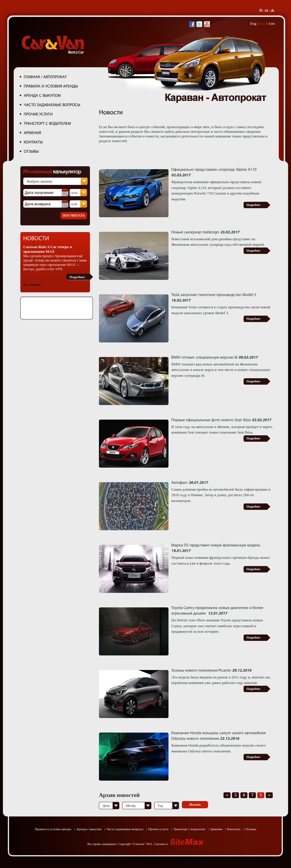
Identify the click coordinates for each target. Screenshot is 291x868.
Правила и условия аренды (53, 829)
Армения (216, 829)
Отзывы (251, 829)
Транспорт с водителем (189, 829)
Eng (253, 23)
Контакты (234, 829)
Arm (272, 23)
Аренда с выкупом (89, 829)
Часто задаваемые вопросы (125, 829)
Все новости (32, 284)
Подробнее (77, 277)
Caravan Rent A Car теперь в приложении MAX (48, 249)
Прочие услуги (158, 829)
